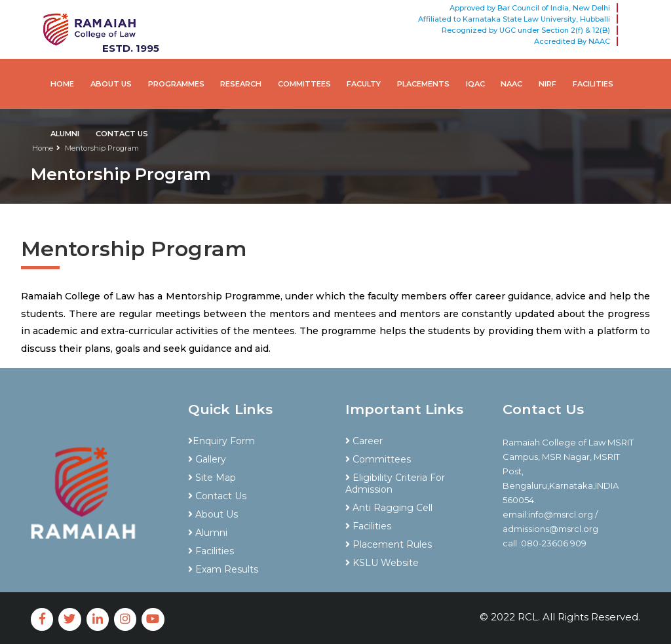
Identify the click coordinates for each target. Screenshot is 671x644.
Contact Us (122, 134)
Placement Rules (389, 544)
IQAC (475, 84)
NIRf (547, 84)
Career (364, 441)
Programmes (176, 84)
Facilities (593, 84)
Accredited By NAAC (572, 41)
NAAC (511, 84)
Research (241, 84)
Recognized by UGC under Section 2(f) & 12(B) (526, 30)
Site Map (212, 478)
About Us (111, 84)
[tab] (257, 418)
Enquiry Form (221, 441)
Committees (304, 84)
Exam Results (223, 569)
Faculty (364, 84)
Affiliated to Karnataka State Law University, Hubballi (514, 19)
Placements (423, 84)
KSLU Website (382, 563)
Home (62, 84)
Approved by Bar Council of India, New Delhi (530, 8)
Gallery (207, 459)
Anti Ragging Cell (389, 508)
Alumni (65, 134)
